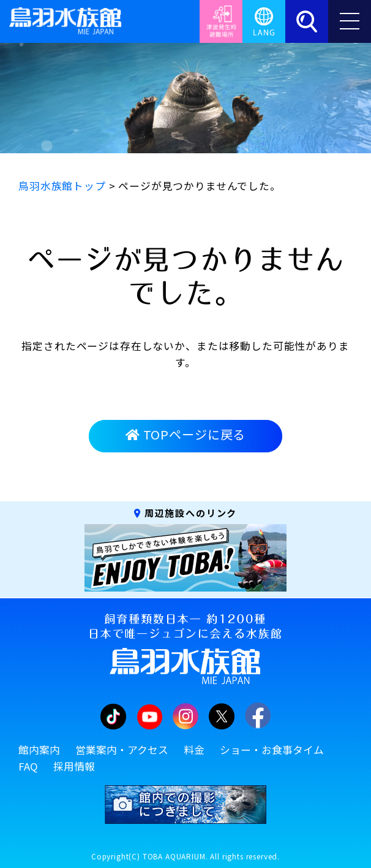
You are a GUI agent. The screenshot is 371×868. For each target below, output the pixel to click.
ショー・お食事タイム (272, 750)
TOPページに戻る (185, 434)
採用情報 (74, 766)
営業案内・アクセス (122, 750)
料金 (194, 750)
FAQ (28, 766)
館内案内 (39, 750)
